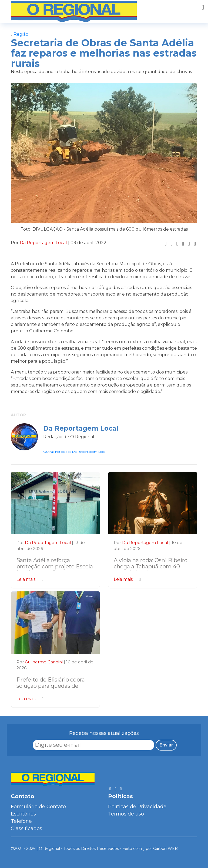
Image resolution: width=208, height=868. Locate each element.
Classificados (26, 828)
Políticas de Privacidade (137, 807)
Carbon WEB (165, 849)
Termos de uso (126, 814)
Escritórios (23, 814)
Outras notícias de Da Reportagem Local (75, 452)
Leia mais (30, 579)
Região (20, 34)
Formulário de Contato (38, 807)
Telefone (21, 821)
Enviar (166, 745)
